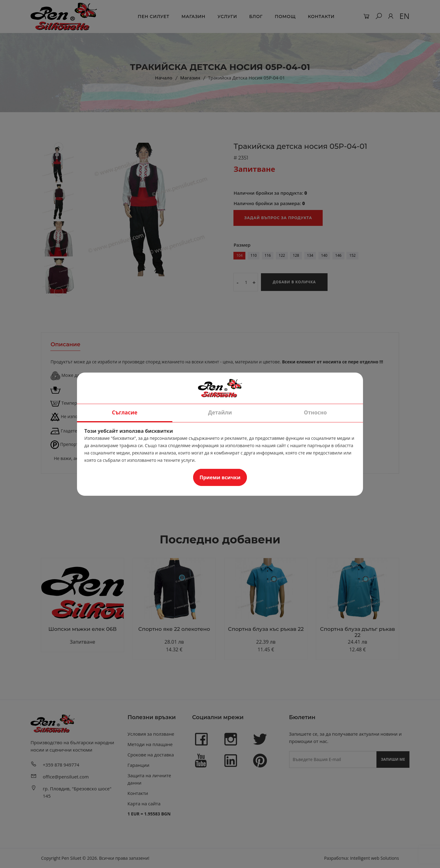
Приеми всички (220, 477)
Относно (315, 412)
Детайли (220, 412)
